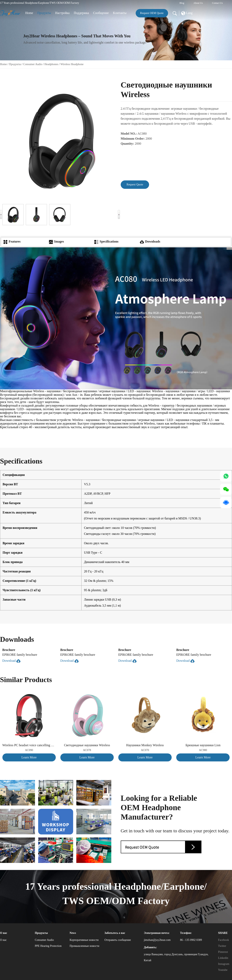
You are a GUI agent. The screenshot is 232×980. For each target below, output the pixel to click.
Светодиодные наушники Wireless (87, 745)
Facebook (223, 940)
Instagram (224, 964)
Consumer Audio (33, 64)
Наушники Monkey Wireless (145, 745)
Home (29, 13)
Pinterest (223, 952)
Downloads (150, 241)
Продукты (44, 13)
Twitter (222, 946)
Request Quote (135, 185)
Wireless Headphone (72, 64)
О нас (3, 940)
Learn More (29, 757)
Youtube (223, 970)
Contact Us (217, 3)
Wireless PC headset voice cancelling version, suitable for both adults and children (29, 745)
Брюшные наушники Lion (203, 745)
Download (11, 661)
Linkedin (223, 958)
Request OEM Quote (152, 13)
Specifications (106, 241)
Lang (187, 13)
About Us (198, 3)
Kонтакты (120, 13)
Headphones (51, 64)
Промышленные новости (84, 946)
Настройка (62, 13)
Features (12, 241)
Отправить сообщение (118, 940)
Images (56, 241)
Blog (182, 3)
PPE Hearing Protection (48, 946)
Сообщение (101, 13)
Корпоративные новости (84, 940)
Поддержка (81, 13)
